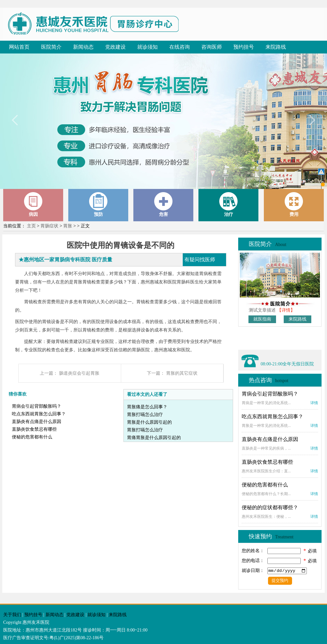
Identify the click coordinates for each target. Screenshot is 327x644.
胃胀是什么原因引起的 (149, 422)
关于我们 (12, 615)
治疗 (229, 204)
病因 (33, 204)
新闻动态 (83, 47)
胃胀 (68, 226)
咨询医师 (212, 47)
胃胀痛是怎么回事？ (147, 407)
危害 (163, 204)
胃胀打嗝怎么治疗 (145, 415)
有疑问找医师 (200, 260)
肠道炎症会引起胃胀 (79, 373)
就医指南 (262, 319)
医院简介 (51, 47)
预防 (98, 204)
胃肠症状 (49, 226)
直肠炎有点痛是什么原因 (37, 422)
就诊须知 (147, 47)
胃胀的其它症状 (182, 373)
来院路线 (276, 47)
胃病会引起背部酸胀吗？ (37, 406)
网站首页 (19, 47)
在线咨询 (180, 47)
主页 (31, 226)
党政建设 (115, 47)
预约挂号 (244, 47)
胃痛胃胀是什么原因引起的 (154, 438)
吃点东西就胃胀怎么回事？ (39, 414)
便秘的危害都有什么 (32, 437)
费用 (294, 204)
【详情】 (286, 310)
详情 (314, 403)
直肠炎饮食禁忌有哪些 (34, 429)
